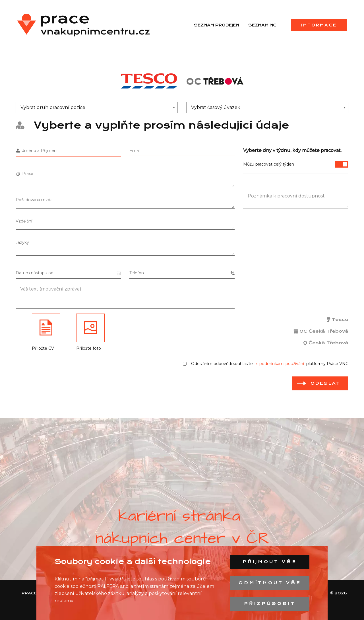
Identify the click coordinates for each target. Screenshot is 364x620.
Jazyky (22, 242)
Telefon (182, 273)
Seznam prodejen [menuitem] (217, 25)
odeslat (325, 383)
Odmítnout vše (270, 583)
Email (135, 151)
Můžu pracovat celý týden (296, 164)
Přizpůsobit (270, 603)
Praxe (24, 174)
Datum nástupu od (68, 273)
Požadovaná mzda (34, 200)
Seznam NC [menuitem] (262, 25)
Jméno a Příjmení (37, 151)
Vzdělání (24, 221)
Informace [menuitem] (319, 25)
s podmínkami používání (280, 364)
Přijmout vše (270, 562)
